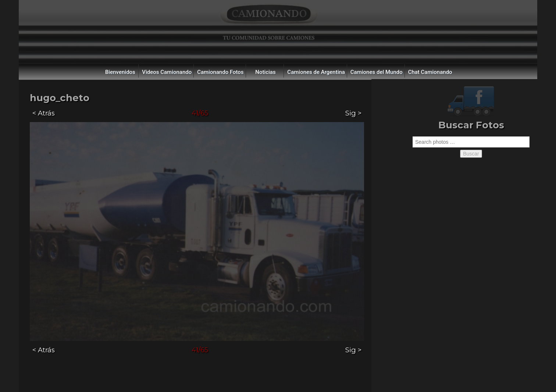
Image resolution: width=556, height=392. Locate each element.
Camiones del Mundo (377, 72)
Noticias (265, 72)
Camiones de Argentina (316, 72)
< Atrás (44, 113)
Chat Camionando (430, 72)
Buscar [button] (471, 154)
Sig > (353, 113)
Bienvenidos (120, 72)
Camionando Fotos (220, 72)
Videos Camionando (167, 72)
